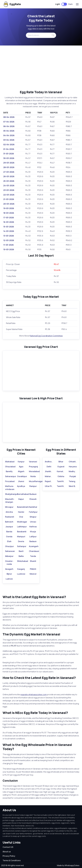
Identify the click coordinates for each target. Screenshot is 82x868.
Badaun (33, 541)
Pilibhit (33, 569)
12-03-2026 (9, 240)
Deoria (21, 541)
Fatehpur (33, 512)
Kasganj (21, 569)
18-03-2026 (9, 213)
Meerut (33, 574)
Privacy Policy (9, 856)
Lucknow (21, 574)
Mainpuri (21, 537)
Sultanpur (22, 546)
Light (58, 4)
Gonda (9, 537)
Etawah (33, 499)
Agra (21, 467)
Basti (21, 551)
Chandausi (34, 551)
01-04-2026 (9, 149)
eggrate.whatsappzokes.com (34, 695)
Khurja (33, 532)
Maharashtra (51, 476)
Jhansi (21, 481)
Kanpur (21, 462)
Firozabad (10, 481)
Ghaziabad (10, 467)
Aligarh (21, 471)
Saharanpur (11, 476)
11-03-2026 (8, 245)
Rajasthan (50, 481)
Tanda (33, 556)
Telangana (74, 481)
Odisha (61, 476)
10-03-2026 (9, 249)
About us (7, 852)
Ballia (21, 556)
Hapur (21, 499)
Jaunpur (9, 527)
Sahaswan (10, 551)
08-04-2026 (9, 117)
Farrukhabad (23, 494)
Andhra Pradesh (52, 462)
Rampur (33, 486)
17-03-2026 (9, 218)
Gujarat (61, 467)
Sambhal (33, 507)
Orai (21, 517)
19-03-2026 (9, 208)
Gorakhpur (22, 476)
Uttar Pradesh (51, 486)
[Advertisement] (41, 68)
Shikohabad (23, 561)
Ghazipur (9, 546)
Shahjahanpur (12, 494)
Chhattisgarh (75, 462)
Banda (9, 532)
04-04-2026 (9, 135)
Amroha (9, 512)
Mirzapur (9, 507)
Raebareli (10, 517)
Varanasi (33, 462)
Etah (9, 541)
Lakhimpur (22, 527)
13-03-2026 (9, 236)
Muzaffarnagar (36, 481)
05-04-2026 (9, 131)
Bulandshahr (23, 507)
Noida (33, 476)
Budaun (33, 494)
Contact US (8, 847)
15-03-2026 (9, 227)
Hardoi (21, 512)
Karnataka (62, 471)
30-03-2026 (9, 158)
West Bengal (74, 486)
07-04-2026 (9, 122)
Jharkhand (50, 471)
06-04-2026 (9, 126)
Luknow (9, 579)
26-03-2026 (9, 176)
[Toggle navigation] (77, 4)
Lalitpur (33, 537)
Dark (70, 4)
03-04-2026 (9, 140)
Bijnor (9, 574)
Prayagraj (33, 467)
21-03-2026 (9, 199)
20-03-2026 (9, 204)
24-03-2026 (9, 186)
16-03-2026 (9, 222)
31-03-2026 (9, 154)
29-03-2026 (9, 163)
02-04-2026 (9, 145)
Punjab (73, 476)
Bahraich (9, 522)
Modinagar (22, 522)
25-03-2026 (9, 181)
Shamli (33, 561)
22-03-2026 (9, 195)
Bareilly (9, 471)
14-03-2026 (9, 231)
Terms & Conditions (12, 860)
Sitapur (33, 517)
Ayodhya (21, 486)
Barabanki (22, 532)
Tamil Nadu (62, 481)
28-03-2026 (9, 167)
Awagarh (9, 569)
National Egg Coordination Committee (46, 336)
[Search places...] (41, 35)
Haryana (73, 467)
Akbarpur (9, 556)
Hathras (33, 527)
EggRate (12, 4)
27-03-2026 (9, 172)
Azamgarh (34, 546)
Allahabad (10, 462)
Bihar (61, 462)
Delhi (49, 467)
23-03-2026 (9, 190)
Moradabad (34, 471)
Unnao (33, 522)
